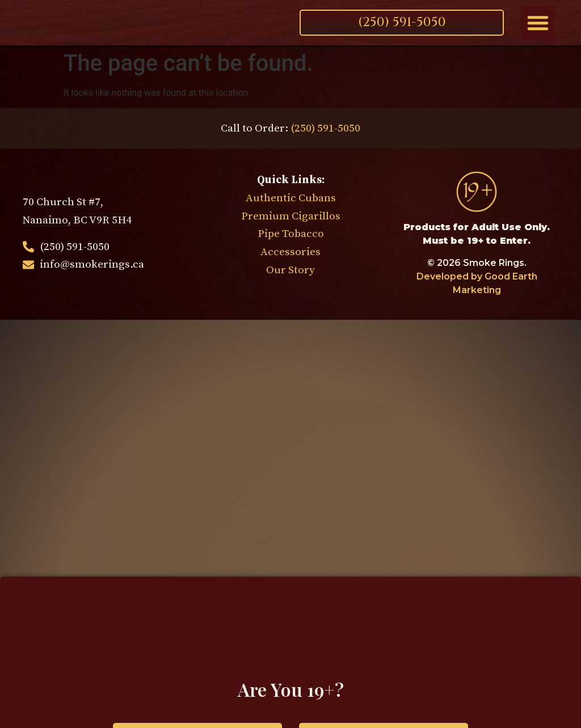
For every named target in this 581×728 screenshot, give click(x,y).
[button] (538, 23)
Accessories (290, 252)
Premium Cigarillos (291, 216)
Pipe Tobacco (291, 234)
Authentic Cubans (291, 198)
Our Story (290, 270)
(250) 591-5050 (325, 128)
